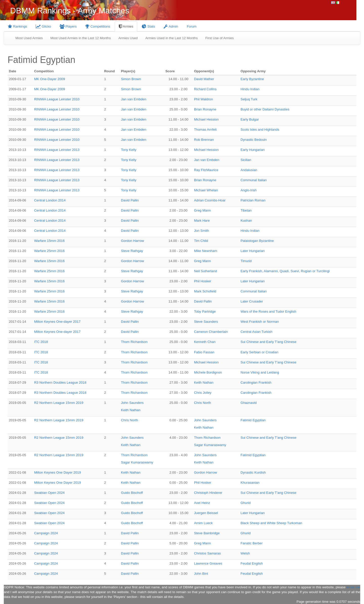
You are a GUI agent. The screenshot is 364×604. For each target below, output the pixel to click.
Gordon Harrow (133, 241)
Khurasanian (250, 483)
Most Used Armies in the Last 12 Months (81, 38)
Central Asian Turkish (257, 332)
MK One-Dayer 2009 (50, 79)
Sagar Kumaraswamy (210, 445)
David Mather (204, 79)
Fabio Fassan (204, 352)
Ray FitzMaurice (206, 170)
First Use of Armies (220, 38)
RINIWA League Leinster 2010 (57, 99)
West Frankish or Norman (260, 322)
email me (353, 587)
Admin (171, 26)
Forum (192, 26)
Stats (148, 26)
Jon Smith (201, 231)
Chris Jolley (203, 393)
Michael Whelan (206, 190)
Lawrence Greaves (208, 563)
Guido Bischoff (132, 493)
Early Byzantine (252, 79)
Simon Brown (131, 79)
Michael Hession (206, 119)
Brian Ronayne (205, 109)
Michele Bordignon (208, 372)
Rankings (17, 26)
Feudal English (252, 563)
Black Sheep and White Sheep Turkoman (271, 523)
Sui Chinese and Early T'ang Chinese (269, 342)
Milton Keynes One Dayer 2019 (58, 472)
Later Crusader (252, 301)
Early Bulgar (250, 119)
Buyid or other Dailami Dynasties (265, 109)
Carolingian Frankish (256, 382)
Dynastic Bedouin (254, 140)
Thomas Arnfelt (205, 130)
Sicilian (246, 160)
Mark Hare (202, 220)
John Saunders (132, 403)
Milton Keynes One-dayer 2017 (57, 322)
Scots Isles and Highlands (260, 130)
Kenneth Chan (205, 342)
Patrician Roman (253, 200)
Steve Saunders (206, 322)
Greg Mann (202, 210)
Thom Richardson (134, 342)
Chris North (202, 403)
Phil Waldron (203, 99)
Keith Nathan (204, 382)
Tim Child (201, 241)
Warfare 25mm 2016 (49, 251)
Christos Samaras (207, 553)
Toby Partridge (205, 311)
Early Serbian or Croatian (260, 352)
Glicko (43, 26)
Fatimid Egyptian (253, 420)
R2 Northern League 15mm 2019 (59, 403)
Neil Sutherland (205, 271)
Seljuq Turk (249, 99)
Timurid (246, 261)
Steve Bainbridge (207, 533)
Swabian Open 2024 (49, 493)
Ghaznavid (249, 403)
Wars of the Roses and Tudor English (268, 311)
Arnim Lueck (203, 523)
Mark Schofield (205, 291)
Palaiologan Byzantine (257, 241)
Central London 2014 (50, 200)
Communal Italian (254, 180)
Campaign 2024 (46, 533)
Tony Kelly (129, 150)
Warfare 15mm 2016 (49, 241)
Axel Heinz (202, 503)
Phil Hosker (202, 281)
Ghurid (246, 503)
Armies (126, 26)
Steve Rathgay (132, 251)
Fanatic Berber (252, 543)
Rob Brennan (204, 140)
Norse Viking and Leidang (260, 372)
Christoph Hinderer (208, 493)
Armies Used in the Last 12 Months (172, 38)
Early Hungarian (253, 150)
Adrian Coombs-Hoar (210, 200)
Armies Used (128, 38)
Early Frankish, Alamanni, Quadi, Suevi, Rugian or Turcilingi (285, 271)
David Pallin (130, 200)
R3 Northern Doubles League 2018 (60, 382)
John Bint (201, 574)
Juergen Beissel (206, 513)
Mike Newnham (206, 251)
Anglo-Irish (249, 190)
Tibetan (246, 210)
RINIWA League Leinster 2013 (57, 150)
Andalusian (249, 170)
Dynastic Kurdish (253, 472)
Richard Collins (205, 89)
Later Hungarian (253, 251)
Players (68, 26)
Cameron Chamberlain (211, 332)
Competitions (98, 26)
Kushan (246, 220)
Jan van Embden (134, 99)
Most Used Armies (29, 38)
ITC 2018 (41, 342)
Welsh (245, 553)
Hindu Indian (250, 89)
